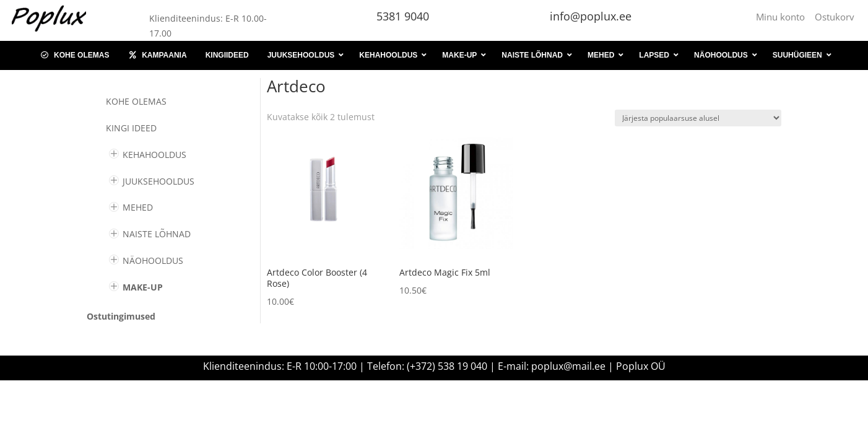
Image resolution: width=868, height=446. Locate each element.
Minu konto (783, 17)
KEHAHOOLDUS (154, 155)
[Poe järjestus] (698, 118)
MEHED (138, 207)
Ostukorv (835, 17)
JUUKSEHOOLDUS (158, 181)
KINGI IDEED (131, 128)
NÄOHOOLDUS (153, 260)
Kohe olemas (136, 101)
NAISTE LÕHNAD (157, 234)
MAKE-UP (143, 287)
